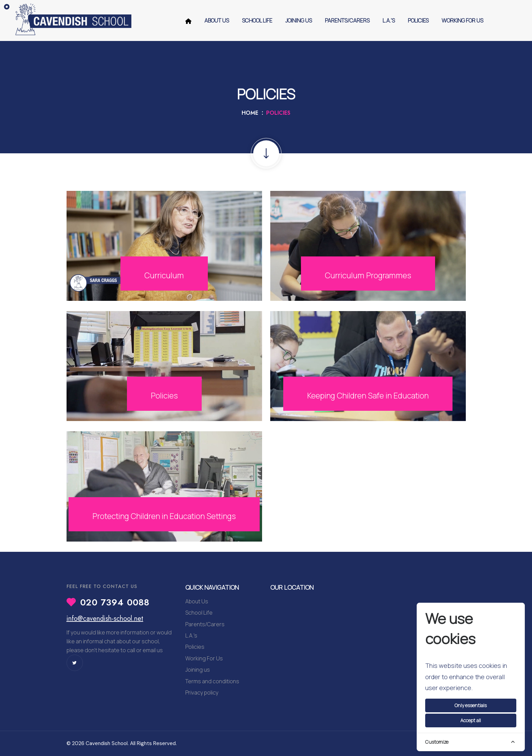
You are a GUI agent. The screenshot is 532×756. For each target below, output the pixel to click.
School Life (257, 20)
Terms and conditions (212, 681)
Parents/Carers (347, 20)
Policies (418, 20)
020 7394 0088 (115, 602)
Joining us (299, 20)
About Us (217, 20)
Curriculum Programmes (368, 275)
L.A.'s (389, 20)
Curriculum (164, 275)
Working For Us (462, 20)
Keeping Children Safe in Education (368, 396)
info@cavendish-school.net (105, 619)
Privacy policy (202, 692)
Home (250, 113)
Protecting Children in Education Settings (164, 510)
